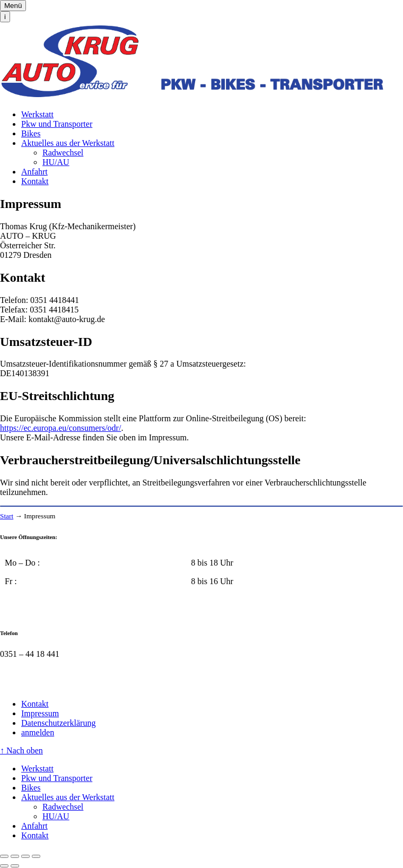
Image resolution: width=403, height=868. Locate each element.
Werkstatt (37, 114)
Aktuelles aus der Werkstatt (68, 143)
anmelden (38, 732)
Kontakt (35, 181)
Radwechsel (63, 153)
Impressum (40, 713)
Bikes (31, 133)
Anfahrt (34, 172)
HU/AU (56, 162)
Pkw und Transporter (57, 124)
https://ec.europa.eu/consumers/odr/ (60, 428)
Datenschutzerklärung (58, 723)
